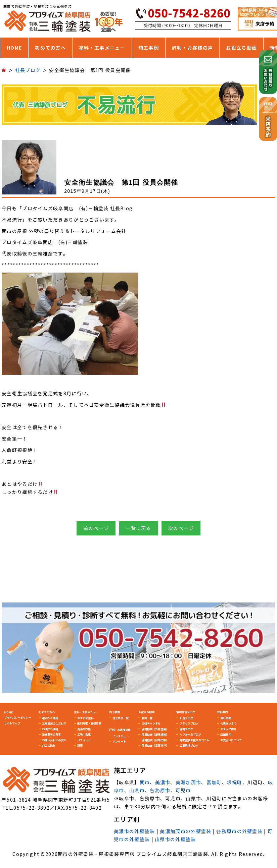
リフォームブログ (190, 734)
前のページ (96, 528)
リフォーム (84, 740)
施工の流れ (49, 745)
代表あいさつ (228, 723)
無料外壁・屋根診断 (89, 723)
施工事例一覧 (121, 718)
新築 (80, 745)
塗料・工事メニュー (102, 48)
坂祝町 (235, 782)
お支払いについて (231, 740)
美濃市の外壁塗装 (134, 831)
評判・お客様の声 (192, 48)
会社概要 (226, 718)
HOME (14, 48)
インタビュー (121, 736)
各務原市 (160, 790)
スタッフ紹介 (228, 729)
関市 (145, 782)
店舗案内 (226, 734)
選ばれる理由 (50, 718)
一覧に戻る (138, 528)
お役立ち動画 (241, 48)
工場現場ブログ (189, 745)
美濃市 (163, 782)
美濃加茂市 (189, 782)
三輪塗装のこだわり (54, 723)
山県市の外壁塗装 (175, 839)
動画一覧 (147, 718)
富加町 (214, 782)
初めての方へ (50, 48)
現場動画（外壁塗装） (155, 729)
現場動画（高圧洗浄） (155, 745)
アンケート (119, 741)
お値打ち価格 (50, 729)
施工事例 (149, 48)
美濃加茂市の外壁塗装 (186, 831)
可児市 (183, 790)
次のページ (181, 528)
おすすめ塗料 (85, 718)
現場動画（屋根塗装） (155, 734)
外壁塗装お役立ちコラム (194, 740)
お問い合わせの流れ (54, 740)
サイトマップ (12, 723)
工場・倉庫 (84, 734)
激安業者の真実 (51, 734)
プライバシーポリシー (17, 717)
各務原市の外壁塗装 (239, 831)
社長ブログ (186, 718)
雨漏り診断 (84, 729)
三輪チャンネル (151, 723)
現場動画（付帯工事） (155, 740)
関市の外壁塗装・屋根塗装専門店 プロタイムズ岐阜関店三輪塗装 (133, 854)
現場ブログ (186, 729)
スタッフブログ (189, 723)
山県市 (137, 790)
